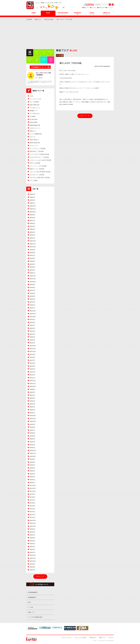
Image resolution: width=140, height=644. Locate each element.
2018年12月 (33, 450)
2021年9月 (32, 354)
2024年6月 (32, 258)
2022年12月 (33, 311)
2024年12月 (33, 241)
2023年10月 (33, 282)
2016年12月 (33, 520)
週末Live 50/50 (49, 19)
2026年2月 (32, 200)
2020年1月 (32, 413)
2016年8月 (32, 532)
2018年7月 (32, 465)
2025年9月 (32, 215)
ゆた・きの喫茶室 (34, 102)
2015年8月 (32, 567)
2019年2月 (32, 445)
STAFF (92, 13)
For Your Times (33, 119)
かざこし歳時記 (34, 180)
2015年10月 (33, 561)
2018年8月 (32, 462)
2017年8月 (32, 497)
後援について (32, 612)
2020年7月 (32, 395)
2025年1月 (32, 238)
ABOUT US (106, 13)
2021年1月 (32, 378)
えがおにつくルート (35, 128)
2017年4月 (32, 509)
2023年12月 (33, 276)
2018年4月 (32, 474)
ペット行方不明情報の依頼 (35, 617)
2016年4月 (32, 544)
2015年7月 (32, 570)
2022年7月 (32, 325)
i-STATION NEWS (63, 13)
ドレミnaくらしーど (35, 108)
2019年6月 (32, 433)
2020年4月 (32, 404)
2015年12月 (33, 555)
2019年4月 (32, 439)
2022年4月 (32, 334)
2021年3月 (32, 372)
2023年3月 (32, 302)
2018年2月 (32, 480)
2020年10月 (33, 386)
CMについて (87, 8)
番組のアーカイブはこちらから (69, 92)
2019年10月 (33, 421)
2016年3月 (32, 547)
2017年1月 (32, 517)
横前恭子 (41, 78)
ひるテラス (32, 137)
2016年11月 (33, 523)
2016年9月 (32, 529)
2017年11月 (33, 488)
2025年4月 (32, 229)
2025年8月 (32, 218)
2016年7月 (32, 535)
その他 (31, 96)
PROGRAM (77, 13)
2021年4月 (32, 369)
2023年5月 (32, 296)
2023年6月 (32, 293)
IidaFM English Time (35, 125)
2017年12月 (33, 485)
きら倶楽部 (32, 116)
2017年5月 (32, 506)
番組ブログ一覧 (85, 116)
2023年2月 (32, 305)
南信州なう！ (33, 131)
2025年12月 (33, 206)
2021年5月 (32, 366)
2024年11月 (33, 244)
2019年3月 (32, 442)
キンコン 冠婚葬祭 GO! (36, 134)
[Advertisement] (70, 35)
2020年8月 (32, 392)
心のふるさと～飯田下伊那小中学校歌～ (40, 177)
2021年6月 (32, 363)
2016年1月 (32, 552)
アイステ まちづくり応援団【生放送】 (40, 154)
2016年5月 (32, 541)
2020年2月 (32, 410)
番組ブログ (38, 19)
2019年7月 (32, 430)
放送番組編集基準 (33, 592)
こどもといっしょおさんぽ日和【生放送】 (41, 160)
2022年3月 (32, 337)
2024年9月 (32, 250)
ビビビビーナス (34, 145)
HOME (34, 13)
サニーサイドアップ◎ (35, 99)
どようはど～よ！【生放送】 (37, 175)
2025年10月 (33, 212)
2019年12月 (33, 416)
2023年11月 (33, 279)
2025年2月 (32, 235)
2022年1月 (32, 343)
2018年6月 (32, 468)
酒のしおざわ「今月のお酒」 (71, 63)
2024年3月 (32, 267)
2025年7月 (32, 221)
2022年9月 (32, 319)
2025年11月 (33, 209)
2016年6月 (32, 538)
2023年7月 (32, 290)
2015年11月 (33, 558)
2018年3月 (32, 477)
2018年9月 (32, 459)
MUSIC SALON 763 (35, 143)
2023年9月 (32, 284)
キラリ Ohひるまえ (35, 114)
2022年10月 (33, 317)
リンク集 (30, 607)
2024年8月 (32, 253)
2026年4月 (32, 194)
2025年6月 (32, 223)
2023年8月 (32, 287)
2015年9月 (32, 564)
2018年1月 (32, 482)
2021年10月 (33, 351)
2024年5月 (32, 261)
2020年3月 (32, 407)
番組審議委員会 (32, 597)
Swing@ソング (33, 111)
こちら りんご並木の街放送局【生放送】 (40, 172)
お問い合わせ (102, 8)
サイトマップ (110, 8)
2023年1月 (32, 308)
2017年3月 (32, 512)
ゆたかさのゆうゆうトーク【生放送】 (39, 157)
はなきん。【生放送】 (35, 163)
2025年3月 (32, 232)
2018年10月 (33, 456)
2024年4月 (32, 264)
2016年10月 (33, 526)
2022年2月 (32, 340)
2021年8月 (32, 357)
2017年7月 (32, 500)
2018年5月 (32, 471)
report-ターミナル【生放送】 (37, 169)
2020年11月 (33, 384)
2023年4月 (32, 299)
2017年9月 (32, 494)
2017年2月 (32, 515)
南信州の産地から (34, 140)
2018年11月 (33, 453)
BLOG (48, 13)
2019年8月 (32, 427)
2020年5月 (32, 401)
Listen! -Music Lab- (34, 105)
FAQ (29, 602)
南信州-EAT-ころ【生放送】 (37, 151)
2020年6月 (32, 398)
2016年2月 (32, 549)
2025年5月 (32, 226)
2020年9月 (32, 389)
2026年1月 (32, 203)
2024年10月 (33, 247)
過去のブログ (40, 576)
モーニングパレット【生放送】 (38, 148)
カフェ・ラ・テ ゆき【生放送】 (38, 166)
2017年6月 (32, 503)
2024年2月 (32, 270)
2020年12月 (33, 381)
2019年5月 (32, 436)
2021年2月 (32, 375)
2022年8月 (32, 322)
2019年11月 (33, 418)
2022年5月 (32, 331)
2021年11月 (33, 349)
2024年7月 (32, 255)
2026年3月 (32, 197)
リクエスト (94, 8)
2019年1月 (32, 448)
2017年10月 (33, 491)
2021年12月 (33, 346)
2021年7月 (32, 360)
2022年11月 (33, 314)
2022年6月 (32, 328)
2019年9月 (32, 424)
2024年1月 (32, 273)
